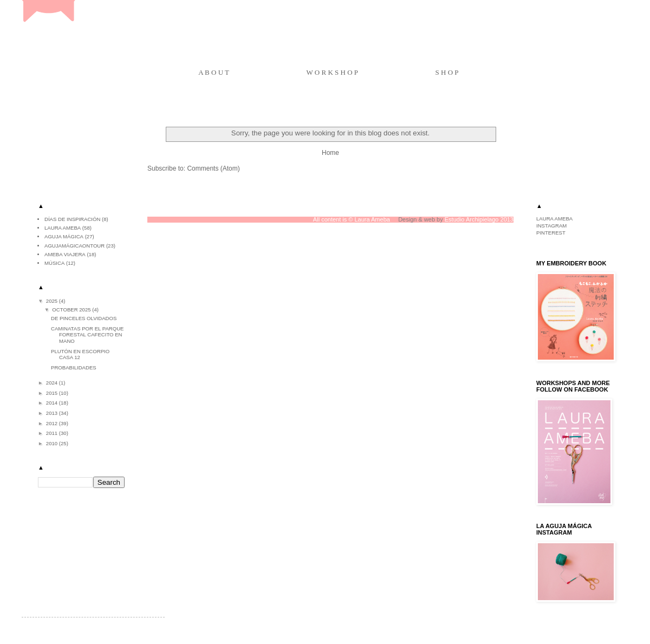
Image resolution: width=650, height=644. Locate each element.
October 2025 (72, 310)
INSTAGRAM (551, 226)
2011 (53, 433)
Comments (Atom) (213, 168)
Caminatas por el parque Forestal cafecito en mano (87, 335)
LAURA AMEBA (554, 219)
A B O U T (214, 72)
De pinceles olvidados (84, 318)
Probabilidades (74, 367)
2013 (53, 413)
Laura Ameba (63, 228)
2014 (53, 403)
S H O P (447, 72)
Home (330, 153)
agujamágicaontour (74, 246)
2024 (53, 383)
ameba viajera (65, 254)
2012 (53, 423)
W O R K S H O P (332, 72)
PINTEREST (551, 233)
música (54, 263)
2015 (53, 393)
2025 (53, 301)
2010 (53, 443)
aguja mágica (64, 236)
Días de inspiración (72, 219)
